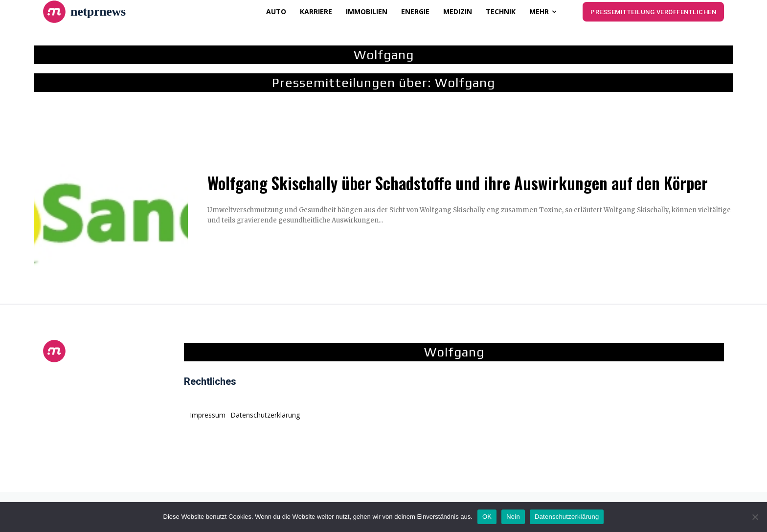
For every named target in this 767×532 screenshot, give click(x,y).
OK (487, 517)
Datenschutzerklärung (567, 517)
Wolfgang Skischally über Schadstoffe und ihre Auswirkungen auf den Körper (458, 183)
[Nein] (755, 517)
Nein (513, 517)
